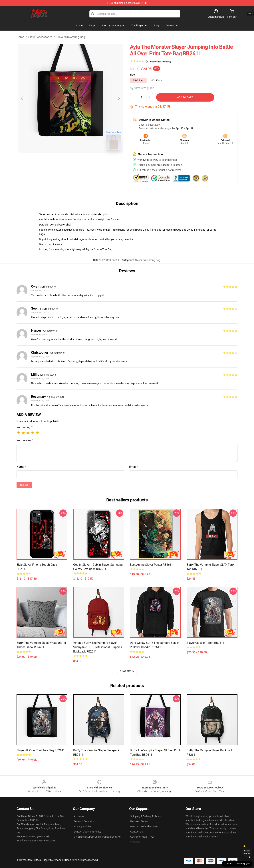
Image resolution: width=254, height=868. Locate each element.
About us (79, 816)
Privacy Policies (83, 827)
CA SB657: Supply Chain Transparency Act (98, 837)
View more (127, 671)
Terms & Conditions (85, 821)
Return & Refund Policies (144, 827)
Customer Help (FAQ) (142, 837)
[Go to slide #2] (80, 161)
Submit (24, 485)
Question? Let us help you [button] (237, 864)
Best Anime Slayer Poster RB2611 (151, 565)
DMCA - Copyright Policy (88, 832)
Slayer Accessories (40, 37)
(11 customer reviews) (158, 62)
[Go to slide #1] (61, 161)
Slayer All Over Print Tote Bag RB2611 (41, 750)
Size (132, 75)
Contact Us (137, 832)
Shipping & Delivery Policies (145, 816)
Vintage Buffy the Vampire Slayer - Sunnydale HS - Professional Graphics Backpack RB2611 (98, 647)
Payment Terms (139, 821)
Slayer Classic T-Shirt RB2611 (205, 643)
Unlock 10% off (247, 852)
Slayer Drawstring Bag (71, 37)
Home (20, 37)
